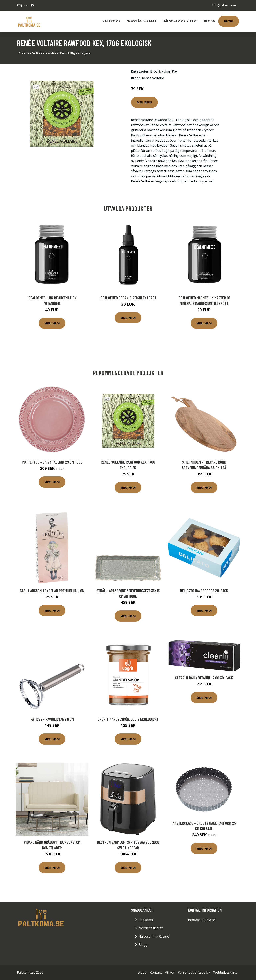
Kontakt (156, 972)
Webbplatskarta (225, 972)
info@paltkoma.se (224, 5)
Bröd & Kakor (160, 71)
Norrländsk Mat (142, 21)
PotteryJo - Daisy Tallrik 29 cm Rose (52, 462)
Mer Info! (144, 102)
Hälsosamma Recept (180, 21)
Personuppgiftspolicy (194, 972)
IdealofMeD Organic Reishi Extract (128, 298)
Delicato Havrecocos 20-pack (204, 590)
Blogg (210, 21)
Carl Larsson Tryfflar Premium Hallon (52, 590)
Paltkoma (112, 21)
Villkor (170, 972)
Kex (175, 71)
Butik (229, 21)
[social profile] (32, 5)
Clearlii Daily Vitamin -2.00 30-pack (204, 678)
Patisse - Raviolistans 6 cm (52, 719)
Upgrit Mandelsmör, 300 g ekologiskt (128, 719)
